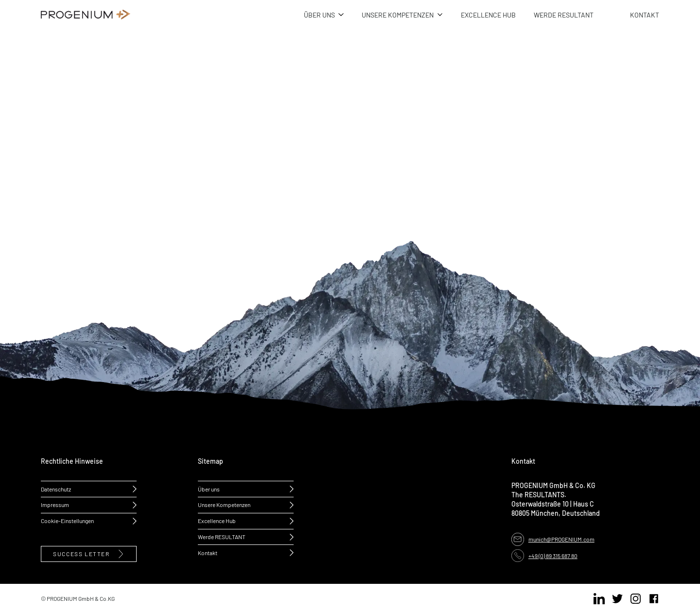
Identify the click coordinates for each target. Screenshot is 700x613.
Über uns (209, 489)
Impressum (55, 505)
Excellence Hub (217, 521)
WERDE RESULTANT (564, 15)
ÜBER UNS (319, 15)
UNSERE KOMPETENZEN (398, 15)
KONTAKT (645, 15)
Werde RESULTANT (222, 537)
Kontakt (208, 553)
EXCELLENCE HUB (488, 15)
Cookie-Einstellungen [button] (67, 521)
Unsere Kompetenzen (224, 505)
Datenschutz (56, 489)
